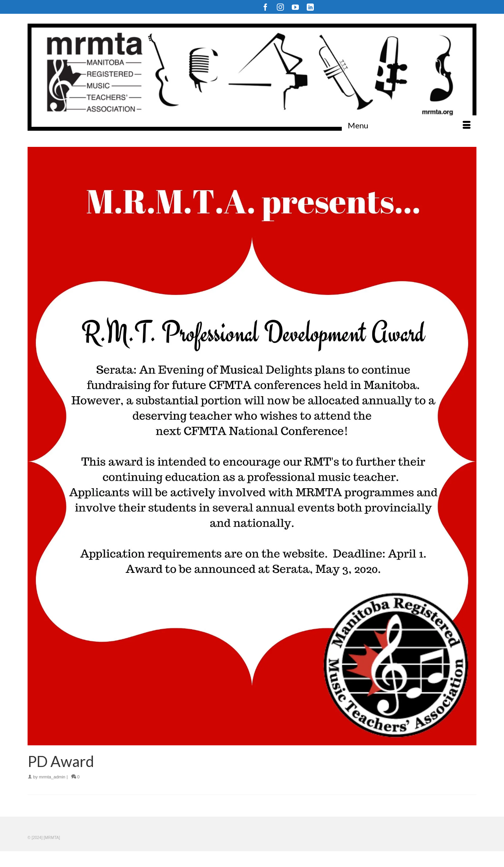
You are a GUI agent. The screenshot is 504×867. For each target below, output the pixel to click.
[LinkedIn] (310, 7)
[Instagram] (280, 7)
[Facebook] (265, 7)
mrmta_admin (52, 777)
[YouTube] (295, 7)
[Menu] (409, 125)
